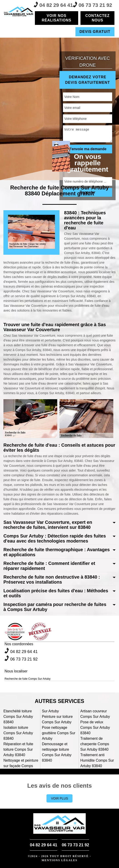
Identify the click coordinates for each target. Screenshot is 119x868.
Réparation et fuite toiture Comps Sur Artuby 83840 (18, 749)
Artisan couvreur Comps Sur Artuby (95, 714)
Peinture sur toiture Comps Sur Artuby (57, 719)
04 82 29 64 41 (53, 5)
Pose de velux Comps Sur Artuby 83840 (95, 728)
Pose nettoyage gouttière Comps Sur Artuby (59, 733)
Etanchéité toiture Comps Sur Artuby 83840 (18, 717)
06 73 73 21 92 (93, 5)
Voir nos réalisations (57, 18)
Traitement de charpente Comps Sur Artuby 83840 (95, 744)
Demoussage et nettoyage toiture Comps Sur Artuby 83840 (57, 752)
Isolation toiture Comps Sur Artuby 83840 (18, 733)
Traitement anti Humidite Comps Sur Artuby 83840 (97, 760)
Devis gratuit (95, 32)
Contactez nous (97, 18)
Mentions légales (59, 860)
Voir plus (60, 798)
